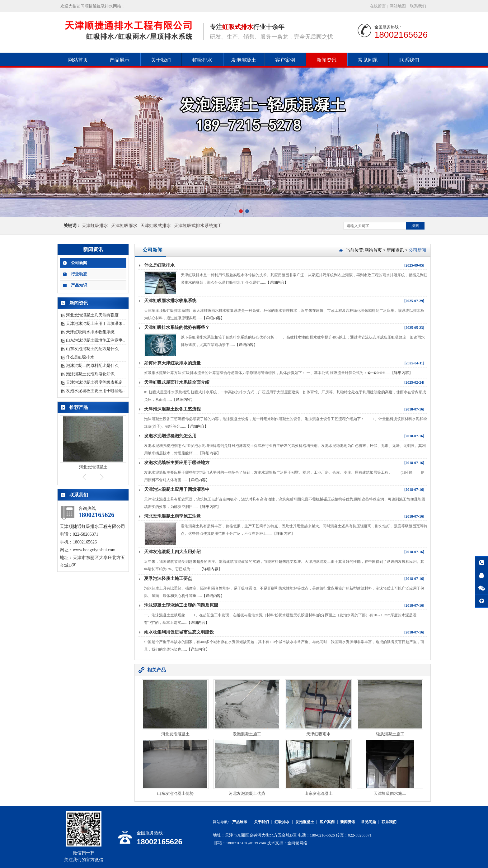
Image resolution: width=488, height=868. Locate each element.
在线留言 (378, 6)
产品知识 (79, 285)
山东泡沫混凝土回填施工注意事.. (95, 340)
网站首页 (78, 60)
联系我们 (418, 6)
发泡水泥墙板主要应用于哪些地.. (95, 391)
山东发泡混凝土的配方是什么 (92, 349)
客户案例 (285, 60)
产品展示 (120, 60)
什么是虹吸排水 (80, 357)
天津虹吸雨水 (124, 226)
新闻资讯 (326, 60)
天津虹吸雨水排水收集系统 (90, 332)
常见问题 (368, 60)
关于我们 (161, 60)
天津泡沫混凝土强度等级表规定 (94, 382)
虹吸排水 (202, 60)
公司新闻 (79, 263)
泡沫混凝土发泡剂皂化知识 (90, 374)
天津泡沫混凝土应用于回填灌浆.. (95, 323)
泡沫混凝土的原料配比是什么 (92, 365)
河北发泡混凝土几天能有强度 (92, 315)
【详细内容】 (277, 282)
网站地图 (398, 6)
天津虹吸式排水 (156, 226)
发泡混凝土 (244, 60)
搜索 (415, 226)
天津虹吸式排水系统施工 (198, 226)
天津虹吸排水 (95, 226)
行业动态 (79, 274)
